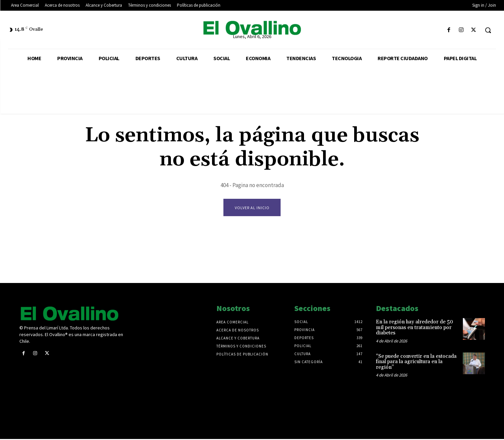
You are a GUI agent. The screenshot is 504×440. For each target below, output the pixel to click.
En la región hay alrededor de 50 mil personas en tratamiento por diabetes (415, 328)
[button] (488, 30)
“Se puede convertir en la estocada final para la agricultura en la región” (416, 362)
